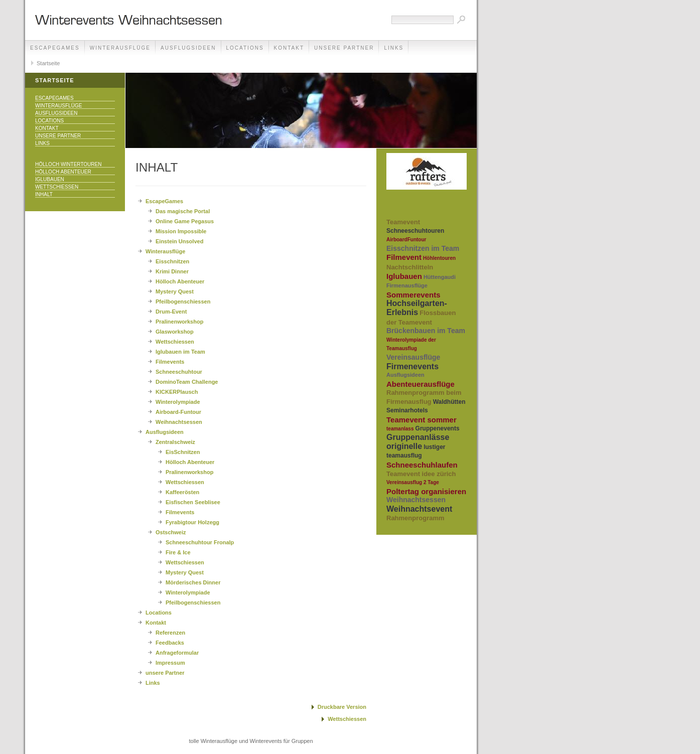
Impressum (170, 663)
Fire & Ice (178, 552)
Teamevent (403, 222)
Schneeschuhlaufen (422, 465)
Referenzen (170, 633)
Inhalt (44, 194)
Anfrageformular (177, 653)
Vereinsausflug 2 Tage (413, 482)
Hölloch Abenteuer (63, 172)
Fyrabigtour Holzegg (192, 522)
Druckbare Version (342, 707)
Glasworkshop (175, 332)
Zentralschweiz (175, 442)
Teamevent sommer (422, 420)
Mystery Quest (175, 291)
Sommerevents (413, 295)
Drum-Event (171, 312)
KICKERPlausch (177, 392)
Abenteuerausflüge (421, 384)
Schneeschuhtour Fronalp (200, 542)
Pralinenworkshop (179, 322)
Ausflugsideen (188, 48)
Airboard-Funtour (178, 412)
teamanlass (400, 429)
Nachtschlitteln (410, 267)
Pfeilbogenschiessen (183, 301)
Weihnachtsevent (419, 509)
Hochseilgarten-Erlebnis (417, 308)
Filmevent (404, 257)
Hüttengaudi (440, 277)
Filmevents (170, 362)
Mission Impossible (181, 231)
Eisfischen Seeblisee (193, 502)
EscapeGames (55, 48)
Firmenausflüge (407, 285)
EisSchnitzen (183, 452)
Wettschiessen (57, 187)
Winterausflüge (120, 48)
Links (394, 48)
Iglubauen (50, 179)
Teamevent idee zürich (421, 474)
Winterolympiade (178, 402)
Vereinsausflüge (413, 357)
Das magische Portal (183, 211)
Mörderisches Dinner (193, 582)
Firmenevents (412, 366)
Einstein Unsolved (179, 241)
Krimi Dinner (172, 271)
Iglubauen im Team (180, 352)
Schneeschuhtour (179, 372)
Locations (245, 48)
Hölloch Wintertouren (68, 164)
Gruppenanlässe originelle (418, 442)
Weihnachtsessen (179, 422)
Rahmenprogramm (415, 518)
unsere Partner (344, 48)
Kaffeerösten (182, 492)
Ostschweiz (171, 532)
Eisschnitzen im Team (423, 248)
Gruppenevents (438, 428)
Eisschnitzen (172, 261)
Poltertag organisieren (426, 491)
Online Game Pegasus (185, 221)
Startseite (48, 63)
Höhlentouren (439, 258)
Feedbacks (170, 643)
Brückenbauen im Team (426, 331)
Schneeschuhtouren (415, 231)
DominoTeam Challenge (187, 382)
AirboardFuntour (406, 240)
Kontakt (289, 48)
